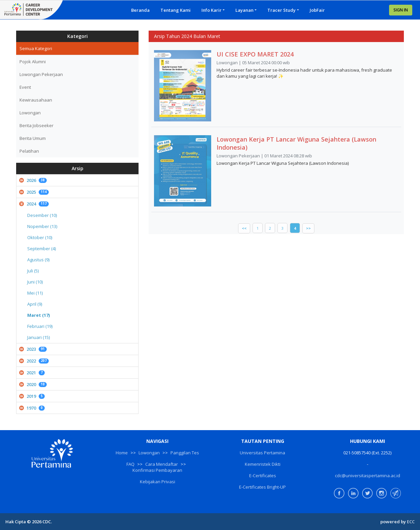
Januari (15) (39, 337)
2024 (34, 204)
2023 (33, 349)
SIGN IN (401, 10)
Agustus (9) (38, 260)
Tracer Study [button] (281, 10)
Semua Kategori (36, 48)
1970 (32, 408)
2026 (33, 180)
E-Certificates (263, 476)
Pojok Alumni (33, 62)
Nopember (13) (42, 226)
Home (122, 453)
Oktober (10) (40, 237)
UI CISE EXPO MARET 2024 (255, 54)
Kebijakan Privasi (158, 482)
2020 (33, 384)
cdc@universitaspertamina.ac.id (368, 476)
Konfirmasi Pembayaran (157, 470)
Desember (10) (42, 215)
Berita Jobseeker (36, 125)
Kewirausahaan (36, 100)
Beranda (140, 10)
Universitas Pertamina (262, 453)
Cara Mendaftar (162, 464)
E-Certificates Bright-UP (262, 487)
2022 (34, 361)
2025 (34, 192)
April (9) (35, 304)
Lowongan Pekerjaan (41, 74)
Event (25, 87)
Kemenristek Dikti (263, 464)
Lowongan (30, 113)
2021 (32, 373)
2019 (32, 396)
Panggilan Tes (185, 453)
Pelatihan (29, 151)
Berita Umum (33, 138)
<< (244, 228)
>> (308, 228)
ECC (411, 522)
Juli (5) (33, 271)
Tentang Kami (176, 10)
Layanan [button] (244, 10)
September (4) (42, 249)
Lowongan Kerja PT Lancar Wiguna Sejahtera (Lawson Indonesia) (296, 143)
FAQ (130, 464)
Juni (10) (35, 282)
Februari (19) (40, 326)
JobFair (317, 10)
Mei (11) (35, 293)
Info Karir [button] (212, 10)
